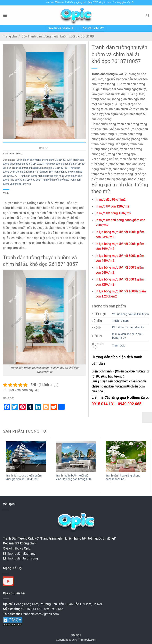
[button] (5, 15)
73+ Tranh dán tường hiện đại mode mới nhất (39, 176)
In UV (123, 338)
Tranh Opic (119, 346)
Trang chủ (10, 36)
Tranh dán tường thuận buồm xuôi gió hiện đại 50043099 (24, 477)
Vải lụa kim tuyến (139, 314)
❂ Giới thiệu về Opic (17, 548)
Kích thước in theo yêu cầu (128, 327)
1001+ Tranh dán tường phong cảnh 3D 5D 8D (40, 160)
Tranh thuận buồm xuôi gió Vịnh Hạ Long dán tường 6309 (74, 477)
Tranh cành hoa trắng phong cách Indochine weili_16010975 (123, 478)
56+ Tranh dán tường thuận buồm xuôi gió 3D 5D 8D (58, 36)
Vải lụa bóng (120, 314)
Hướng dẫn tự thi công (20, 558)
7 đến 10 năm (120, 321)
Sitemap (76, 635)
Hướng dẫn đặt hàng (19, 554)
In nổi (130, 334)
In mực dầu (119, 334)
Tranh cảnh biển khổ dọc (55, 180)
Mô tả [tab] (6, 193)
